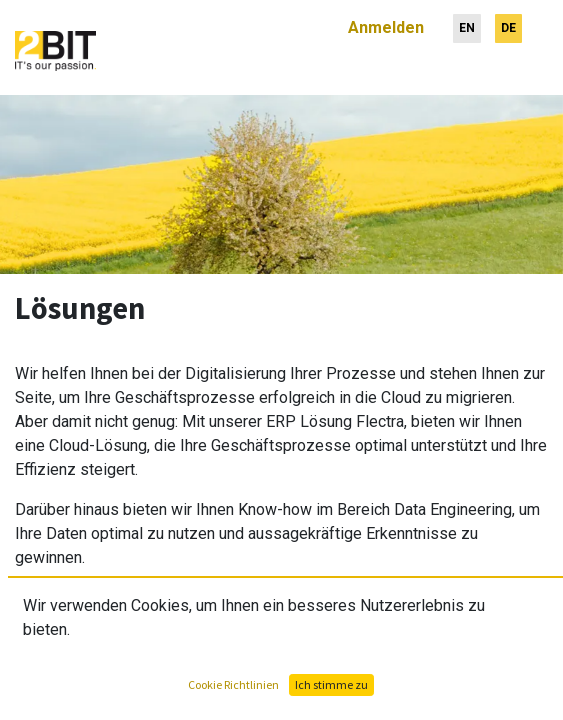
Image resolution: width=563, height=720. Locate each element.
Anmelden (386, 19)
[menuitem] (467, 20)
